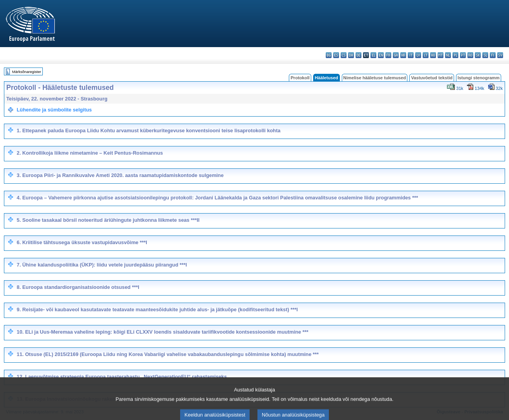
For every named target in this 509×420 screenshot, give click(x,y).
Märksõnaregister (27, 72)
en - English (381, 55)
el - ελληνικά (373, 55)
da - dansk (351, 55)
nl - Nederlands (448, 55)
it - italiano (411, 55)
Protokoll (300, 78)
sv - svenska (500, 55)
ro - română (470, 55)
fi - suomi (493, 55)
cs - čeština (344, 55)
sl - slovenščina (485, 55)
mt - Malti (441, 55)
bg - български (329, 55)
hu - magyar (433, 55)
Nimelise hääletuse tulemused (375, 78)
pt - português (463, 55)
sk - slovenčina (478, 55)
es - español (336, 55)
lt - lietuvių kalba (426, 55)
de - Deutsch (358, 55)
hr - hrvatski (403, 55)
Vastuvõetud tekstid (432, 78)
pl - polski (455, 55)
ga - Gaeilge (396, 55)
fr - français (388, 55)
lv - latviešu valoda (418, 55)
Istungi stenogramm (479, 78)
